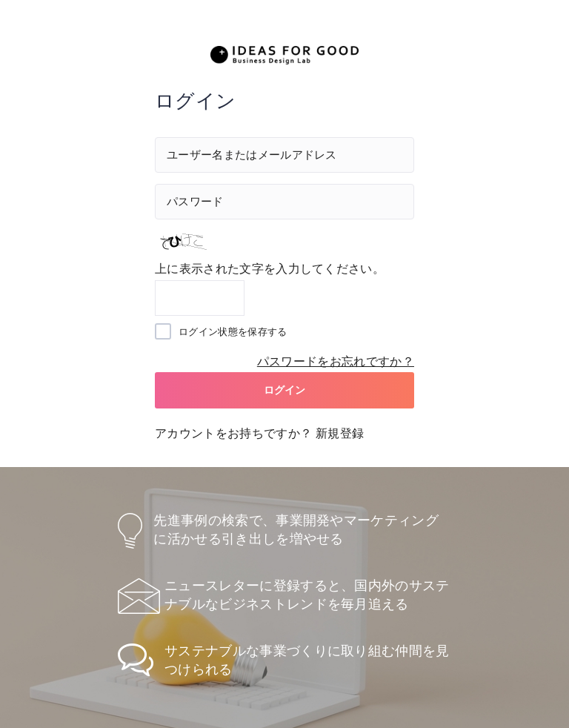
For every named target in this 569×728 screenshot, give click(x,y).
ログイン (285, 390)
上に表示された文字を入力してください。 (270, 269)
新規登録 (340, 433)
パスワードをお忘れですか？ (336, 361)
